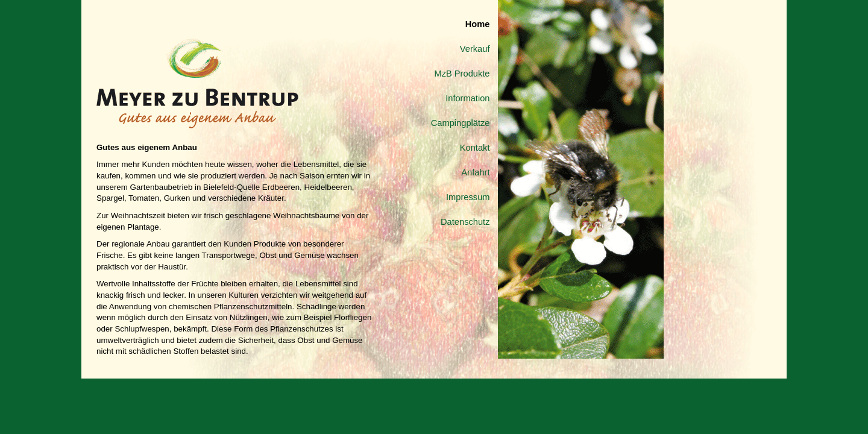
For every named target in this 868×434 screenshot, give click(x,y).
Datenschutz (465, 222)
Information (467, 98)
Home (478, 24)
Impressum (468, 197)
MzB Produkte (462, 74)
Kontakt (475, 148)
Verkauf (475, 49)
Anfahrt (475, 172)
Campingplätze (461, 123)
